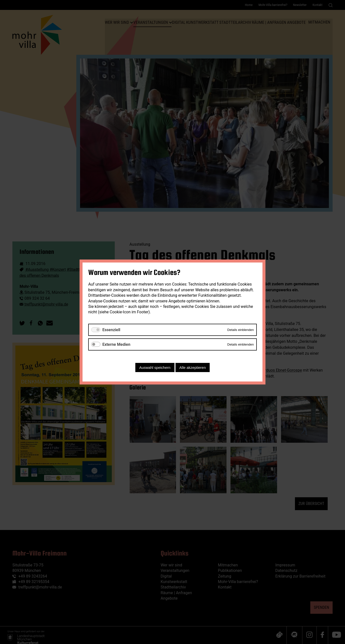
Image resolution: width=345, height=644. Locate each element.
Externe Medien (116, 344)
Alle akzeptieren (193, 367)
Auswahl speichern (155, 367)
